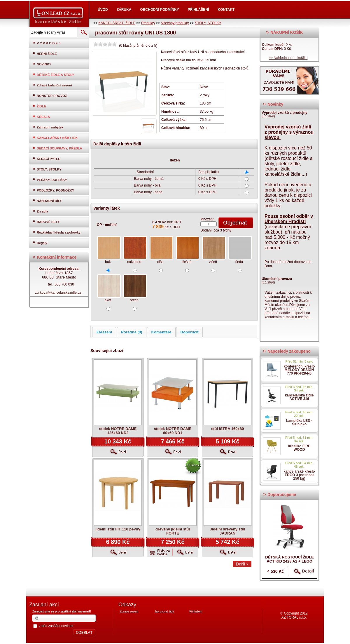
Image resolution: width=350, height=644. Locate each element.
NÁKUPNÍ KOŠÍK (284, 32)
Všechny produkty (175, 23)
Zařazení (104, 332)
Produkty (148, 23)
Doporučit (189, 332)
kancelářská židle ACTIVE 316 (299, 397)
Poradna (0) (132, 332)
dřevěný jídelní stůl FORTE (173, 531)
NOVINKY (42, 64)
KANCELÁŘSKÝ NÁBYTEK (55, 138)
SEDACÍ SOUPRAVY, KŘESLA (57, 148)
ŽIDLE (39, 106)
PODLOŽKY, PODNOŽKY (53, 190)
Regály (40, 243)
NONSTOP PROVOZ (50, 96)
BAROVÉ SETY (46, 222)
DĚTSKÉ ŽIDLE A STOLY (53, 75)
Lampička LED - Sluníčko (299, 422)
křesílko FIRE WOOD (299, 448)
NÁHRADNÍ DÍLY (47, 201)
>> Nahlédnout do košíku (288, 58)
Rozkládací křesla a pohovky (56, 232)
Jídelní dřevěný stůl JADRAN (227, 531)
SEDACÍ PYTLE (46, 159)
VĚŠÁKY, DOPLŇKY (50, 180)
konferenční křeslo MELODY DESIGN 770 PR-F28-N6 (299, 370)
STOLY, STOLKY (208, 23)
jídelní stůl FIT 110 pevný (118, 529)
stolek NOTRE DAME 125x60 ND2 (118, 431)
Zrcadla (40, 211)
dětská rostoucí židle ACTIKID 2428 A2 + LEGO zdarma (289, 561)
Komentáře (161, 332)
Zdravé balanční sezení (52, 85)
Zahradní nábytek (48, 127)
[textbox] (53, 32)
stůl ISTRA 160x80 (228, 429)
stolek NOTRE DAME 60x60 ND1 (173, 431)
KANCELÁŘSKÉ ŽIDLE (117, 23)
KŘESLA (41, 117)
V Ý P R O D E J (46, 43)
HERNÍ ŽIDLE (44, 54)
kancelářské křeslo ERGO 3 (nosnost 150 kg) (299, 475)
